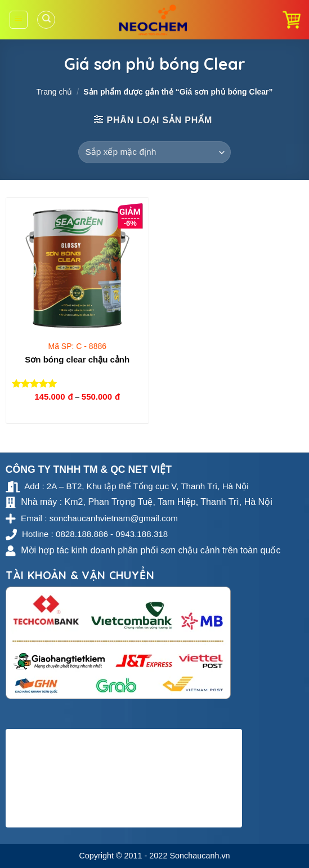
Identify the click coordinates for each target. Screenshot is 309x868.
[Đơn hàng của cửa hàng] (154, 152)
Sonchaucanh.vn (200, 856)
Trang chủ (54, 92)
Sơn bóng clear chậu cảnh (77, 359)
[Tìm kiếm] (46, 20)
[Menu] (19, 20)
